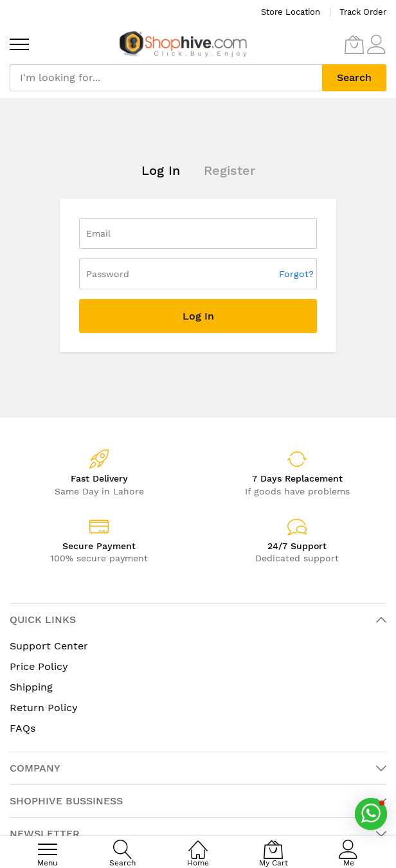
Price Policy (39, 666)
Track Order (363, 12)
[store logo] (183, 44)
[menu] (19, 44)
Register (230, 170)
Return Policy (44, 708)
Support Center (49, 646)
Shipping (31, 687)
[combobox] (166, 78)
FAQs (22, 728)
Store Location (291, 12)
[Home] (198, 843)
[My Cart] (354, 44)
